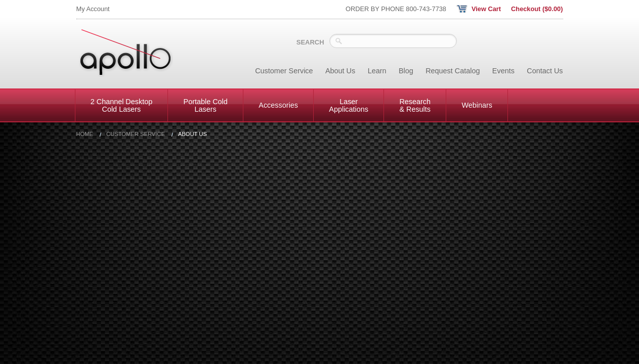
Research (415, 105)
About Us (340, 71)
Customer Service (284, 71)
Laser (349, 105)
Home (85, 134)
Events (503, 71)
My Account (93, 9)
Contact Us (545, 71)
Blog (406, 71)
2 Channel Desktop (121, 105)
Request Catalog (453, 71)
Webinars (477, 105)
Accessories (278, 105)
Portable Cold (206, 105)
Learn (377, 71)
